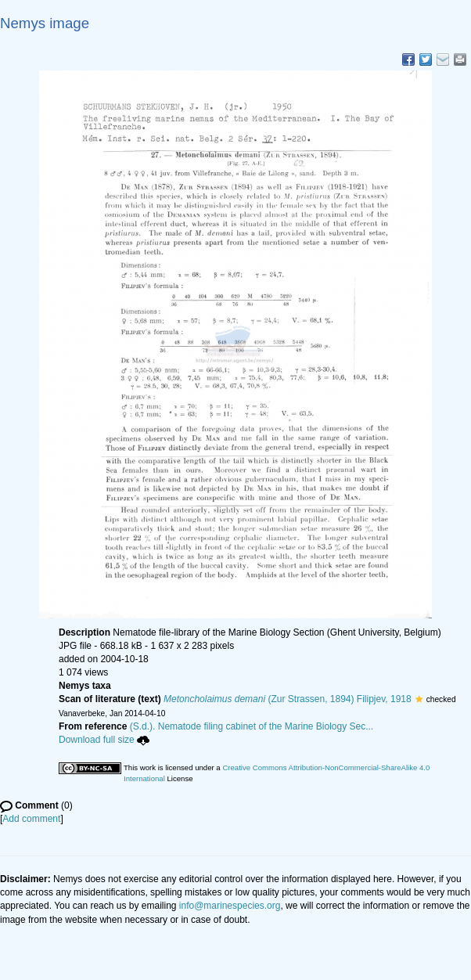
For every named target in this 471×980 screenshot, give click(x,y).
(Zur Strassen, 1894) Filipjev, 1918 (288, 699)
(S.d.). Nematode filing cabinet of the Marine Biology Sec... (252, 726)
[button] (419, 699)
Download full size (104, 740)
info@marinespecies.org (230, 906)
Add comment (31, 819)
